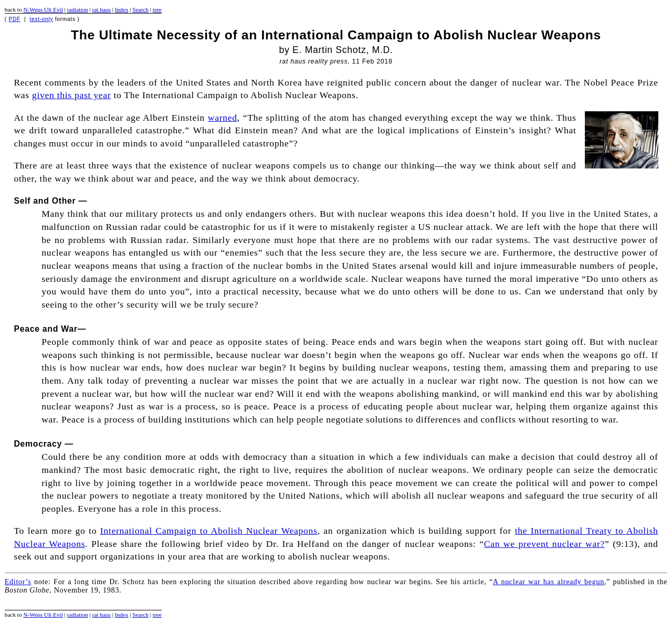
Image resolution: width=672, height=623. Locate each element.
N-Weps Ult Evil (43, 9)
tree (157, 9)
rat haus (102, 9)
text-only (41, 19)
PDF (14, 19)
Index (122, 9)
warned (223, 118)
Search (140, 9)
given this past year (71, 95)
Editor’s (18, 582)
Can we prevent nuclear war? (544, 544)
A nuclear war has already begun (549, 582)
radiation (78, 9)
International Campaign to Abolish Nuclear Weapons (209, 531)
